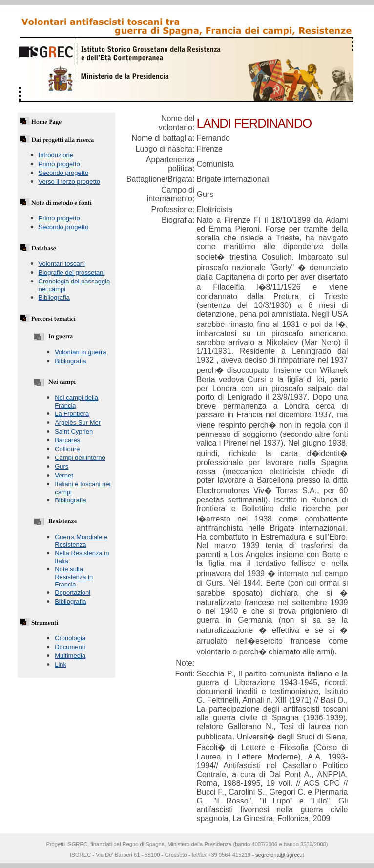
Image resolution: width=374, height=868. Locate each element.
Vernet (64, 475)
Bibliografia (54, 297)
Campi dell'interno (80, 458)
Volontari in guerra (81, 352)
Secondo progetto (64, 173)
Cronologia (70, 638)
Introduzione (56, 155)
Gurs (62, 467)
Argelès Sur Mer (78, 423)
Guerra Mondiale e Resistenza (81, 541)
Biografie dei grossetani (72, 272)
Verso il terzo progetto (69, 182)
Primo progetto (59, 164)
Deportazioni (73, 593)
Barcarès (67, 440)
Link (61, 664)
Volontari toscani (62, 264)
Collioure (67, 449)
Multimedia (70, 656)
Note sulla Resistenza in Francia (74, 577)
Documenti (70, 647)
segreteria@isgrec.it (279, 855)
